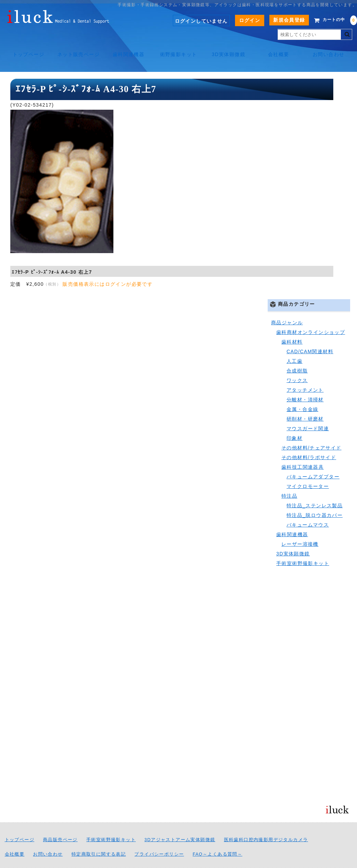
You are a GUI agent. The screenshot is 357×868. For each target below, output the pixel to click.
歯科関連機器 (127, 47)
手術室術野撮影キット (303, 548)
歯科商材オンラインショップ (311, 317)
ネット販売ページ (77, 50)
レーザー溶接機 (300, 529)
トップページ (25, 47)
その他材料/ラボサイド (309, 442)
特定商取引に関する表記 (99, 839)
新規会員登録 (279, 20)
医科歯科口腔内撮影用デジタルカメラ (266, 824)
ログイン (239, 20)
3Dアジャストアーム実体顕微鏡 (180, 824)
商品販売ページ (60, 824)
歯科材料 (292, 326)
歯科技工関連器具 (303, 452)
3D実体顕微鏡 (230, 47)
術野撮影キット (179, 47)
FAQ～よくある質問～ (218, 839)
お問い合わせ (331, 47)
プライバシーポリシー (159, 839)
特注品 (289, 480)
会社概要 (280, 47)
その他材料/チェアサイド (311, 432)
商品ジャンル (287, 307)
